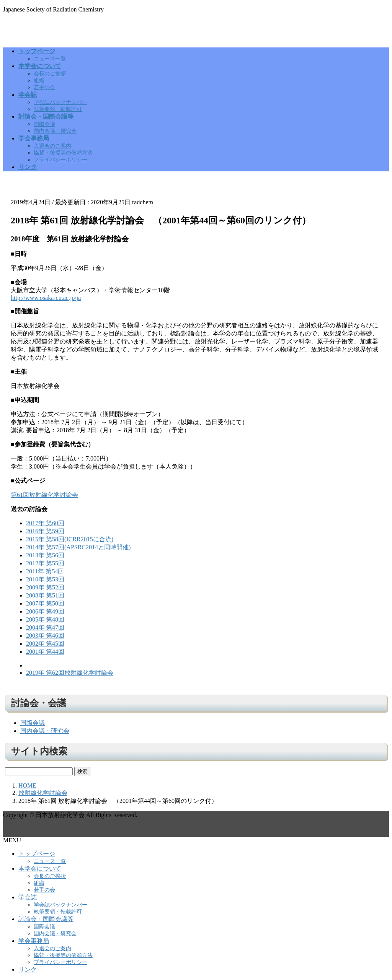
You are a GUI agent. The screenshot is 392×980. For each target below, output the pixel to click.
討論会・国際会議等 (46, 919)
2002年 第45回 (45, 644)
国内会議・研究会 (55, 131)
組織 (39, 81)
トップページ (37, 854)
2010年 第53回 (45, 579)
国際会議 (44, 124)
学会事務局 (34, 941)
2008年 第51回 (45, 595)
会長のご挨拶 (50, 74)
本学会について (40, 868)
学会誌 (28, 897)
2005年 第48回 (45, 619)
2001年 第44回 (45, 652)
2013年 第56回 (45, 555)
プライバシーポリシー (60, 160)
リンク (28, 969)
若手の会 (44, 87)
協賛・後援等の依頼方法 (63, 153)
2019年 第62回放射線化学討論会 (70, 673)
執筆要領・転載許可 (58, 109)
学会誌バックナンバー (60, 102)
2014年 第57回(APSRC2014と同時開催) (78, 547)
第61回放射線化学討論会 (44, 495)
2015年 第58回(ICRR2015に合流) (70, 539)
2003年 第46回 (45, 636)
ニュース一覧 (50, 59)
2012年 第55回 (45, 563)
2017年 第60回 (45, 523)
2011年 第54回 (45, 571)
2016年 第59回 (45, 531)
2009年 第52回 (45, 587)
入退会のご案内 (52, 146)
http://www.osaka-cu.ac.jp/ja (46, 298)
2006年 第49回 (45, 611)
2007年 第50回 (45, 603)
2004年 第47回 (45, 628)
